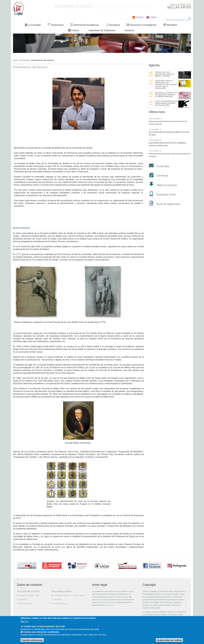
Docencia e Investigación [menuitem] (143, 25)
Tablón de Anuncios (167, 185)
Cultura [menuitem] (75, 31)
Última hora (157, 112)
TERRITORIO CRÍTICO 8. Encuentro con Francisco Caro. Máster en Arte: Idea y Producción (166, 85)
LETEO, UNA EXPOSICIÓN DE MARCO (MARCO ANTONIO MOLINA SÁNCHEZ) (166, 103)
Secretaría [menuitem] (114, 25)
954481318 (58, 600)
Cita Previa (162, 176)
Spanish (138, 17)
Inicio (15, 60)
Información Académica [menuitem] (85, 25)
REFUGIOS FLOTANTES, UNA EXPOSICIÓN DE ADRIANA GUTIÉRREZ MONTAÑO (166, 95)
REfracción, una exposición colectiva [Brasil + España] (165, 74)
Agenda (154, 65)
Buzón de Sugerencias (168, 204)
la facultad (25, 60)
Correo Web (163, 166)
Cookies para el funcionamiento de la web (44, 626)
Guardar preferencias (32, 640)
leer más (110, 605)
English (152, 17)
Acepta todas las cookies (169, 640)
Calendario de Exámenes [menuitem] (102, 30)
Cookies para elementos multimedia (41, 632)
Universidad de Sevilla (108, 602)
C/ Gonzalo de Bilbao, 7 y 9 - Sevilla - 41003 (69, 596)
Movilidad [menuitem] (171, 25)
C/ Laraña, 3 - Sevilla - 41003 (29, 596)
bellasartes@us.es (26, 604)
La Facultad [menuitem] (34, 25)
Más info (24, 622)
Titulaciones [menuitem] (57, 25)
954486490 (23, 600)
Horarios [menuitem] (129, 30)
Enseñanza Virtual (166, 195)
